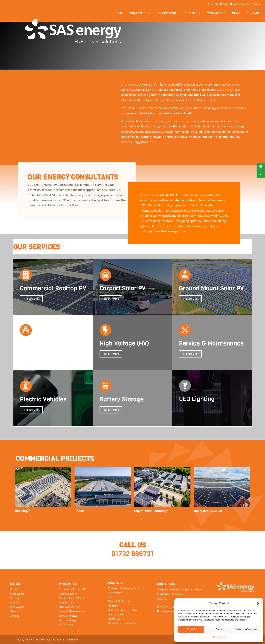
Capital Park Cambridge (151, 511)
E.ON (111, 597)
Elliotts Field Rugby (119, 601)
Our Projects (17, 598)
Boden (79, 511)
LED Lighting (66, 625)
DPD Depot (23, 511)
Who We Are (17, 607)
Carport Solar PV (68, 594)
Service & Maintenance (72, 611)
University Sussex (118, 615)
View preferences (247, 629)
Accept (191, 629)
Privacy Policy (220, 637)
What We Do (17, 594)
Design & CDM (67, 603)
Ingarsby (113, 606)
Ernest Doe (114, 619)
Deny (219, 629)
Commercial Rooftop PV (72, 589)
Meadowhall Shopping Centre (125, 588)
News (236, 14)
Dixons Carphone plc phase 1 (124, 610)
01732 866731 (132, 554)
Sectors (14, 603)
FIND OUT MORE (31, 299)
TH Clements (115, 593)
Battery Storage (68, 620)
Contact (253, 14)
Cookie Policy (43, 640)
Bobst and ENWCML (208, 511)
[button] (258, 603)
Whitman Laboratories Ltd (123, 623)
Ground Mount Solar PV (72, 598)
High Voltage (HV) (69, 607)
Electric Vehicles (68, 616)
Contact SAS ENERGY (66, 640)
